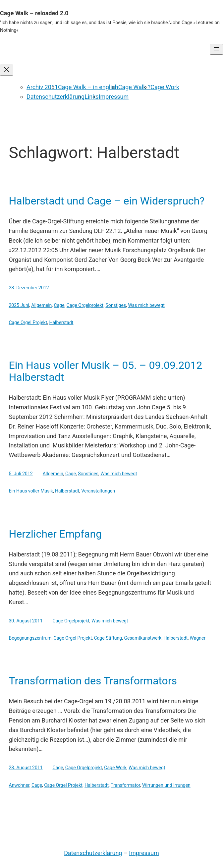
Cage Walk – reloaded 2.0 (34, 13)
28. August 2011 (26, 768)
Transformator (125, 785)
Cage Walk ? (135, 87)
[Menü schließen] (7, 70)
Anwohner (19, 785)
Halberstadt (61, 322)
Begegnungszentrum (30, 638)
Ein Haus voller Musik (31, 491)
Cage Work (165, 87)
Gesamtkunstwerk (143, 638)
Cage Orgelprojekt (85, 305)
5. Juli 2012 (21, 474)
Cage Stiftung (108, 638)
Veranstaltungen (98, 491)
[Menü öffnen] (216, 49)
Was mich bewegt (146, 305)
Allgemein (41, 305)
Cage (59, 305)
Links (91, 97)
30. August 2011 (26, 621)
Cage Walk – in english (88, 87)
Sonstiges (116, 305)
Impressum (114, 97)
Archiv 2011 (42, 87)
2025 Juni (19, 305)
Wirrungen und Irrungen (166, 785)
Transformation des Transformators (93, 681)
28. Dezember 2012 (29, 288)
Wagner (198, 638)
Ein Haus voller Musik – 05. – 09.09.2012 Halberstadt (106, 371)
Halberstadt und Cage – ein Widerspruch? (107, 201)
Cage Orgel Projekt (28, 322)
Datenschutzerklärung (56, 97)
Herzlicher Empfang (56, 534)
